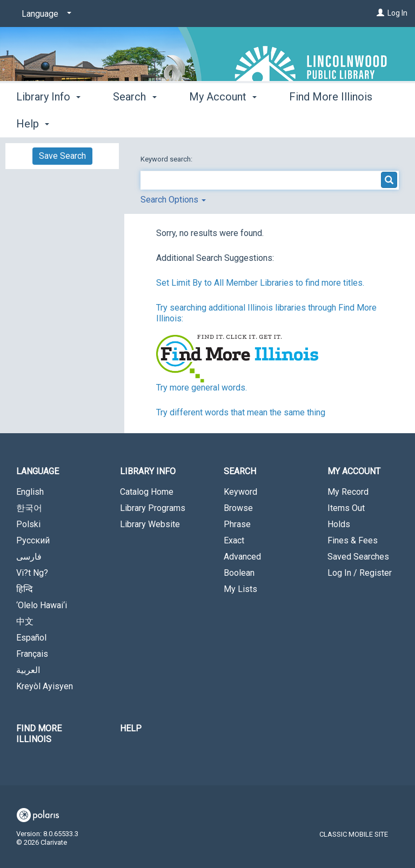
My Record (348, 492)
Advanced (242, 557)
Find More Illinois (39, 734)
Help (131, 728)
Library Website (150, 524)
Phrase (237, 524)
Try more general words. (202, 388)
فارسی (29, 557)
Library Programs (153, 508)
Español (31, 638)
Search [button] (135, 122)
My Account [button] (223, 122)
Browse (238, 508)
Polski (28, 524)
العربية (28, 670)
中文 (25, 621)
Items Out (346, 508)
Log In (397, 13)
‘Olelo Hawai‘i (42, 605)
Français (32, 654)
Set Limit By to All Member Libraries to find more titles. (260, 283)
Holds (339, 524)
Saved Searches (358, 557)
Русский (33, 540)
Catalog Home (147, 492)
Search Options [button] (173, 200)
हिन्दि (25, 589)
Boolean (239, 573)
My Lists (240, 589)
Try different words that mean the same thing (241, 412)
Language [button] (38, 471)
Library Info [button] (48, 122)
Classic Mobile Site (354, 834)
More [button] (310, 124)
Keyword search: (167, 159)
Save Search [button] (62, 156)
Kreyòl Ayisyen (45, 686)
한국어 (29, 508)
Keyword (240, 492)
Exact (234, 540)
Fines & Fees (353, 540)
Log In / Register (360, 573)
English (30, 492)
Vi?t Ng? (32, 573)
